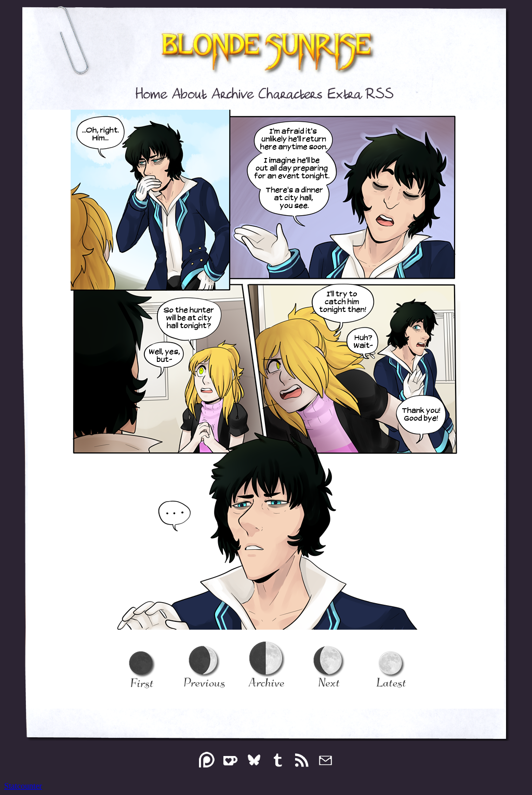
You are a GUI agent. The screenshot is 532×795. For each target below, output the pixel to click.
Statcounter (23, 786)
